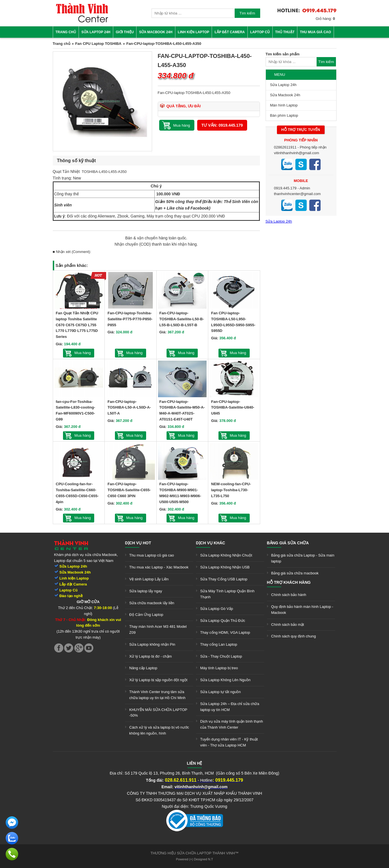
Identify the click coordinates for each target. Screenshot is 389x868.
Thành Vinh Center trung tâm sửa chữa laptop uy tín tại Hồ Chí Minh (157, 695)
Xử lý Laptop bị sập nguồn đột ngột (158, 680)
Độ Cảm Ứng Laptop (146, 615)
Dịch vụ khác (211, 543)
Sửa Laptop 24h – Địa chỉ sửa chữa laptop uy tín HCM (230, 707)
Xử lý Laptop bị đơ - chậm (151, 656)
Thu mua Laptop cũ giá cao (152, 555)
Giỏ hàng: (325, 19)
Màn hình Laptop (284, 105)
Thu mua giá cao (316, 32)
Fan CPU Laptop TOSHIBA (98, 44)
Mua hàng (83, 353)
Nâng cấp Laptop (143, 668)
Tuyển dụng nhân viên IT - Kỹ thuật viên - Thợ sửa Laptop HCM (229, 742)
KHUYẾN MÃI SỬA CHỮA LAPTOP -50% (158, 713)
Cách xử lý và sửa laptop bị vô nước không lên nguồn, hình (159, 730)
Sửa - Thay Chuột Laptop (221, 656)
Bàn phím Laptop (284, 115)
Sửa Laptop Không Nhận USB (225, 567)
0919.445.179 (285, 188)
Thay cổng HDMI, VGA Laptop (225, 632)
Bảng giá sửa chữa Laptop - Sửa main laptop (303, 558)
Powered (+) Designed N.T (195, 859)
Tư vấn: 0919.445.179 (222, 125)
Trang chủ (66, 32)
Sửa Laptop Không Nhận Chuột (226, 555)
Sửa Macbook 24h (156, 32)
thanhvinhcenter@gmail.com (297, 194)
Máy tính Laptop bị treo (219, 668)
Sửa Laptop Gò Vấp (217, 609)
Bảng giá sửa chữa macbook (295, 573)
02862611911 (285, 147)
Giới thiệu (125, 32)
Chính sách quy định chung (294, 636)
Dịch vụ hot (138, 543)
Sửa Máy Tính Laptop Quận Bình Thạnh (227, 594)
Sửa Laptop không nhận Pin (152, 644)
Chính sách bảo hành (289, 595)
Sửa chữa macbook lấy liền (152, 603)
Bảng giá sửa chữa (288, 543)
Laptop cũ (260, 32)
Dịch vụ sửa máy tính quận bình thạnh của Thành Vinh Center (232, 724)
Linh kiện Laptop (194, 32)
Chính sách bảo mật (288, 625)
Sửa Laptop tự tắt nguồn (221, 692)
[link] (82, 21)
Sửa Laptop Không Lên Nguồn (225, 680)
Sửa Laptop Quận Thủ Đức (223, 621)
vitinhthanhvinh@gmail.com (297, 153)
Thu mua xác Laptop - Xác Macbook (159, 567)
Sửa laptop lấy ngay (146, 591)
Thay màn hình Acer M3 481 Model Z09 (158, 629)
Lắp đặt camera (230, 32)
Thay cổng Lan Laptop (219, 644)
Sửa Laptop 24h (96, 32)
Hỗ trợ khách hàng (289, 582)
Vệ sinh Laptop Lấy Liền (149, 579)
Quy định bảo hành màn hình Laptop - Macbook (302, 610)
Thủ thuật (285, 32)
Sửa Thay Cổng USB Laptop (224, 579)
